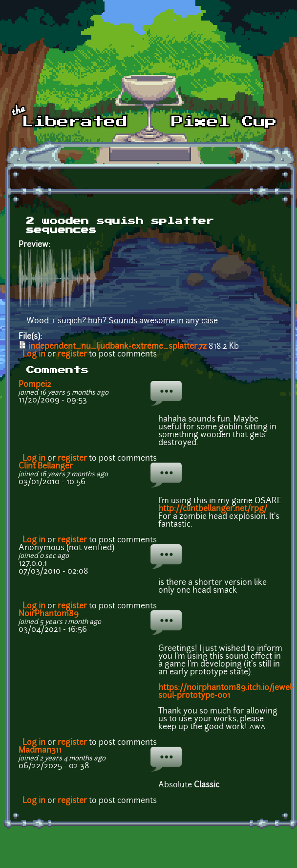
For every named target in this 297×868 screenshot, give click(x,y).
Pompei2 (35, 385)
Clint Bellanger (46, 467)
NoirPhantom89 (49, 614)
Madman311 (40, 751)
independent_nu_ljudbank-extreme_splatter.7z (117, 347)
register (72, 355)
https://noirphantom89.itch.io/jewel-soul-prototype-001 (226, 692)
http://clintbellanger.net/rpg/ (213, 509)
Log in (34, 355)
